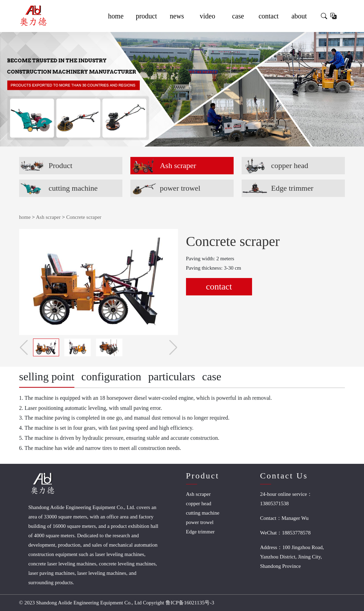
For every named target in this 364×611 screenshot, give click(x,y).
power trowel (180, 188)
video (208, 16)
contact (269, 16)
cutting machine (73, 188)
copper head (290, 165)
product (146, 16)
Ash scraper (178, 165)
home (116, 16)
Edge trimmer (292, 188)
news (177, 16)
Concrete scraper (84, 217)
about (299, 16)
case (238, 16)
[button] (173, 348)
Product (60, 165)
